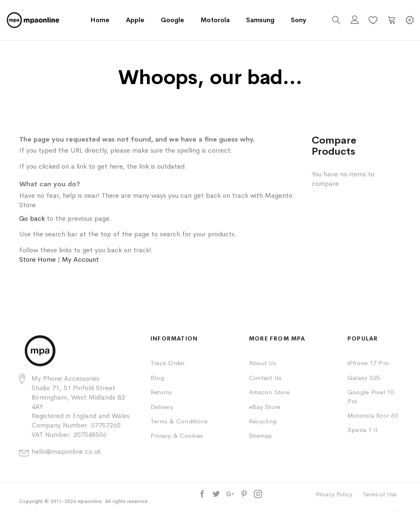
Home (100, 20)
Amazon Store (269, 392)
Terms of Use (380, 494)
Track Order (168, 363)
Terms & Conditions (179, 421)
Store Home (38, 259)
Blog (157, 378)
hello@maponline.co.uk (66, 451)
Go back (32, 218)
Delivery (162, 407)
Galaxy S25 (364, 378)
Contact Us (265, 378)
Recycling (263, 421)
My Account (80, 259)
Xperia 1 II (363, 430)
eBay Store (265, 407)
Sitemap (261, 435)
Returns (161, 392)
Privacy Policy (334, 494)
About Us (262, 363)
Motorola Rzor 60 (373, 415)
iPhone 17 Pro (368, 363)
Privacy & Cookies (177, 435)
